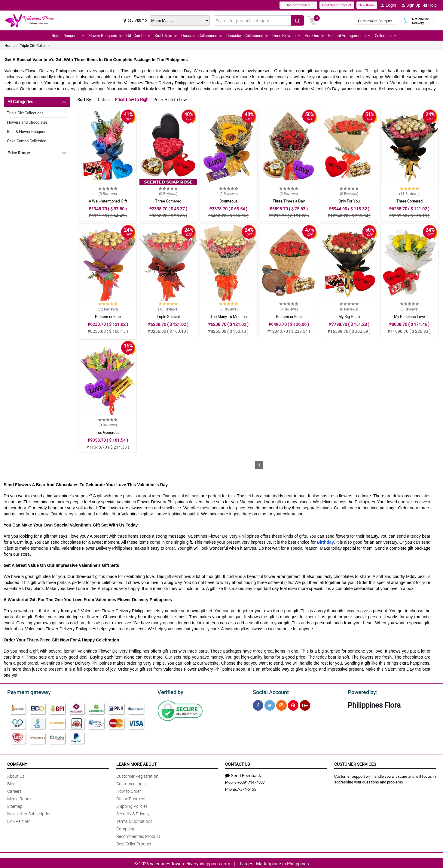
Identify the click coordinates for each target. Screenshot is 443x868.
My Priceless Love (409, 317)
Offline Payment (131, 798)
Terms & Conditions (134, 820)
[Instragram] (281, 704)
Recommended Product (138, 835)
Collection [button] (385, 36)
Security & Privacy (133, 813)
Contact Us (237, 763)
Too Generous (108, 432)
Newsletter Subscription (29, 813)
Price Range (19, 153)
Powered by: (361, 691)
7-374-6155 (246, 788)
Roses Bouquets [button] (68, 36)
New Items (367, 5)
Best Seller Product (337, 5)
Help (430, 5)
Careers (14, 790)
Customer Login (131, 783)
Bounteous (229, 201)
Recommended (298, 5)
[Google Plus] (305, 704)
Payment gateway (26, 691)
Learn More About (136, 763)
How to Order (129, 790)
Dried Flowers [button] (286, 36)
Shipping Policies (132, 805)
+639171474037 (251, 781)
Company (17, 763)
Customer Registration (137, 775)
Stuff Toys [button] (166, 36)
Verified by (170, 691)
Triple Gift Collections (37, 45)
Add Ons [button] (314, 36)
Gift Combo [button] (138, 36)
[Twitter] (270, 704)
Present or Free (108, 317)
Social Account (269, 691)
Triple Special (168, 317)
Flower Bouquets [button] (105, 36)
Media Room (19, 798)
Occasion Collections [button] (202, 36)
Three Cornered (168, 201)
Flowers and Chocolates (27, 122)
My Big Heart (349, 317)
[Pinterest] (293, 704)
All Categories (20, 102)
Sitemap (15, 805)
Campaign (126, 828)
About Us (16, 775)
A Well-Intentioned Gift (108, 201)
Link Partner (18, 820)
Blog (11, 783)
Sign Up (411, 5)
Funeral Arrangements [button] (349, 36)
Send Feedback (243, 774)
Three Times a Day (289, 201)
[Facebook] (258, 704)
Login (388, 5)
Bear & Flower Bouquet (26, 131)
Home (9, 45)
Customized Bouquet (375, 21)
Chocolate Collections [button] (247, 36)
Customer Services (355, 763)
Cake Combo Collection (27, 141)
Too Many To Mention (229, 317)
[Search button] (298, 20)
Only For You (349, 201)
